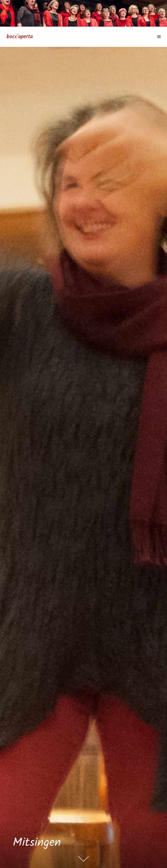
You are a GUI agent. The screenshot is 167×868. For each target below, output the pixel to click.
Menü (159, 42)
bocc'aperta (20, 37)
